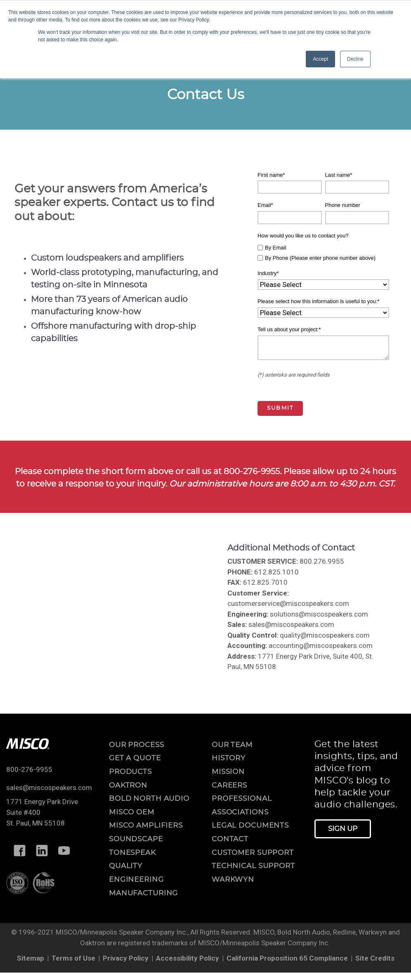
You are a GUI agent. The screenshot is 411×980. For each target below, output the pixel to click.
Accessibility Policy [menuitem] (188, 958)
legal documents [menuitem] (250, 825)
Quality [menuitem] (126, 866)
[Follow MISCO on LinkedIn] (42, 850)
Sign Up (343, 829)
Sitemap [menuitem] (31, 958)
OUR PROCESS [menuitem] (137, 745)
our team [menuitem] (232, 745)
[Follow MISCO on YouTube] (64, 850)
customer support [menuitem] (253, 853)
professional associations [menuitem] (242, 805)
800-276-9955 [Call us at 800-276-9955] (29, 769)
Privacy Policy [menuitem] (126, 958)
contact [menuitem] (230, 839)
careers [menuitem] (229, 785)
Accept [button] (320, 59)
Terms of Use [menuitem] (73, 958)
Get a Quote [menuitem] (135, 758)
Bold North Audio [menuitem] (149, 798)
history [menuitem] (229, 758)
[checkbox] (323, 252)
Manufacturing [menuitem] (143, 893)
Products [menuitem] (130, 772)
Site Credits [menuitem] (375, 958)
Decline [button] (355, 59)
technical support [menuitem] (253, 866)
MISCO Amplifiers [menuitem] (146, 825)
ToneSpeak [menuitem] (132, 853)
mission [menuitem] (228, 772)
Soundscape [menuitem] (136, 839)
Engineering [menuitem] (136, 879)
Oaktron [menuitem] (128, 785)
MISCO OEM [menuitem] (132, 812)
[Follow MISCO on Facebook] (19, 850)
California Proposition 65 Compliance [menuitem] (287, 958)
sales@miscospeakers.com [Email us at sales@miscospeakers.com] (49, 788)
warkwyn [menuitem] (233, 879)
